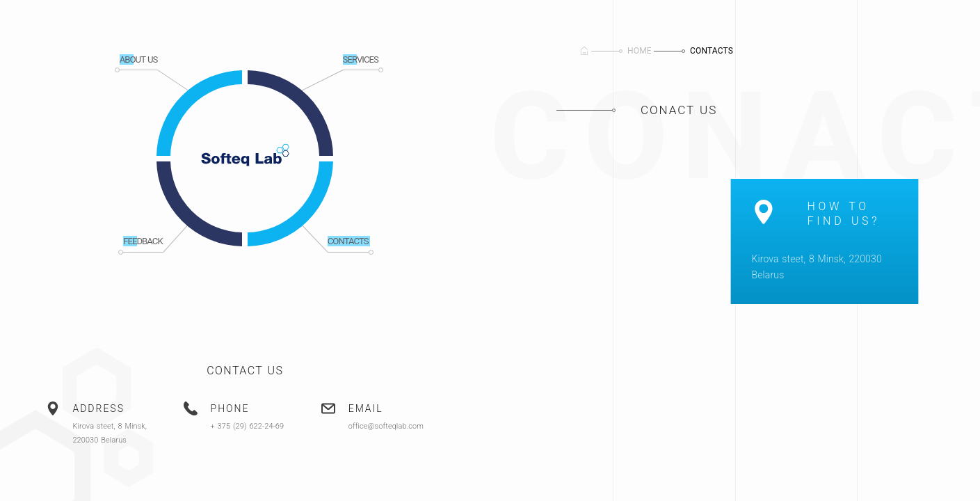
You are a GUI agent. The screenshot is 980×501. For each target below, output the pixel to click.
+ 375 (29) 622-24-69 (248, 426)
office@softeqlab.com (387, 426)
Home (640, 51)
